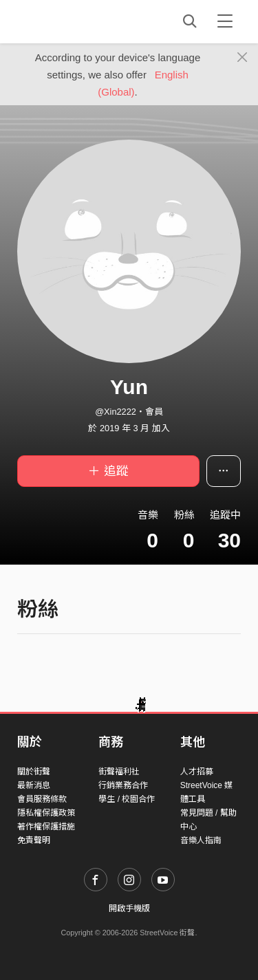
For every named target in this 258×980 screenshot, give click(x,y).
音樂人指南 (201, 840)
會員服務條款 (42, 799)
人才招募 (197, 772)
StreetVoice (74, 21)
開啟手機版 (129, 908)
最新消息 (34, 785)
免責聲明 (34, 840)
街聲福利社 (119, 772)
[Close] (243, 58)
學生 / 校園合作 (127, 799)
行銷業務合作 (123, 785)
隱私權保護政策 (46, 813)
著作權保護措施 (46, 827)
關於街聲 (34, 772)
